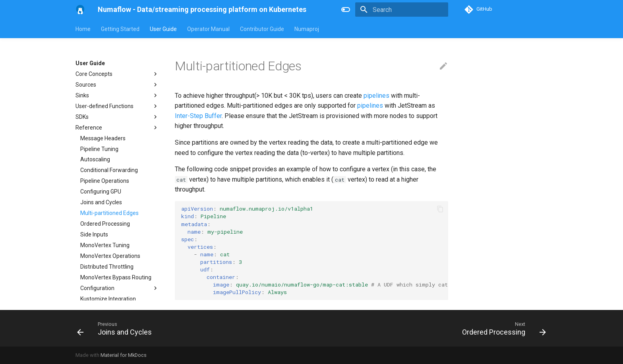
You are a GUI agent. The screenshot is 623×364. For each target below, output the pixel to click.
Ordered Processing (105, 224)
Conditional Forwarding (109, 170)
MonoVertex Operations (110, 256)
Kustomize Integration (108, 299)
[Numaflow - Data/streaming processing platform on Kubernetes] (80, 10)
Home (83, 29)
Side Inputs (94, 234)
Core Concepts (117, 74)
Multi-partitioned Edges (109, 213)
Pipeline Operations (105, 181)
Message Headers (103, 138)
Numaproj (307, 29)
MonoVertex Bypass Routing (116, 277)
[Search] (402, 10)
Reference (117, 128)
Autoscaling (95, 159)
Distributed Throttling (107, 267)
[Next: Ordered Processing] (502, 328)
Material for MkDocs (124, 355)
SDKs (117, 117)
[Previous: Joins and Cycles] (117, 328)
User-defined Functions (117, 106)
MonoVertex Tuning (105, 245)
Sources (117, 85)
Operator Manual (208, 29)
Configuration (120, 288)
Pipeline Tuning (99, 149)
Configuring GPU (101, 192)
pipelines (376, 96)
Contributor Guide (262, 29)
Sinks (117, 95)
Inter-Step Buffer (198, 116)
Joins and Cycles (101, 202)
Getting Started (120, 29)
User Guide (163, 29)
